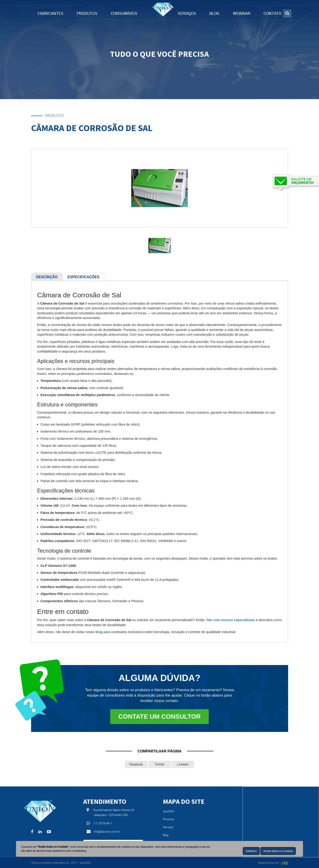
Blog (166, 835)
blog (99, 632)
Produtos (169, 819)
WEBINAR (242, 13)
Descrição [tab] (47, 277)
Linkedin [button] (183, 764)
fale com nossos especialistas (231, 620)
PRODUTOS (87, 13)
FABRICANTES (50, 13)
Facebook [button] (136, 764)
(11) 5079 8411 (103, 823)
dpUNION (169, 811)
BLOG (214, 13)
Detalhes (251, 851)
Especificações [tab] (84, 277)
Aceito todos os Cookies (278, 851)
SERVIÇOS (187, 13)
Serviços (168, 827)
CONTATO (272, 13)
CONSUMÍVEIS (124, 13)
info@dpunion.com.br (107, 832)
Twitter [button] (160, 764)
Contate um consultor (159, 716)
